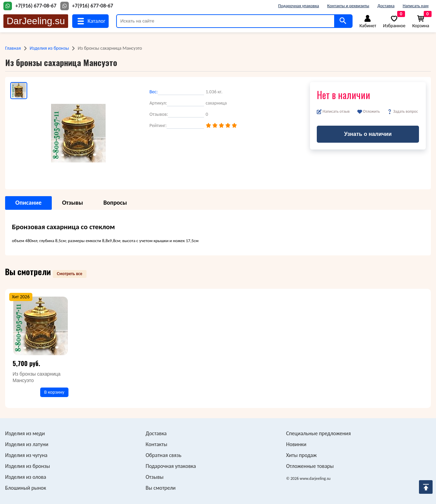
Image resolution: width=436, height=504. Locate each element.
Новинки (296, 444)
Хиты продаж (301, 455)
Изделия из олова (26, 477)
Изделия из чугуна (26, 455)
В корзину (54, 392)
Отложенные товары (310, 466)
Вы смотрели (161, 488)
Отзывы (155, 477)
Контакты (157, 444)
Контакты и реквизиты (348, 6)
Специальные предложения (318, 433)
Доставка (386, 6)
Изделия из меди (25, 433)
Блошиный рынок (26, 488)
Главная (13, 48)
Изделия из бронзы (49, 48)
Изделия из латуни (27, 444)
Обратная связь (164, 455)
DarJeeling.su (36, 21)
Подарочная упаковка (299, 6)
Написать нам (416, 6)
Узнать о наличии (368, 134)
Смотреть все (70, 274)
